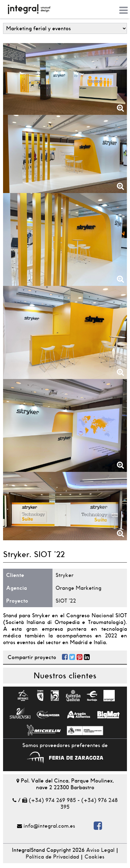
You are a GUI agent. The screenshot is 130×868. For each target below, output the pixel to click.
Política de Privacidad (52, 857)
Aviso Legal (100, 850)
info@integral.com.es (49, 826)
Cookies (94, 857)
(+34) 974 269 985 (52, 800)
